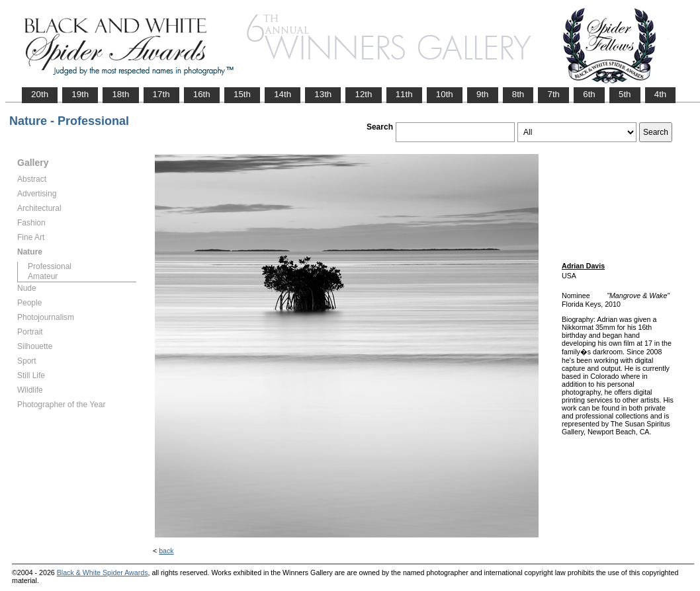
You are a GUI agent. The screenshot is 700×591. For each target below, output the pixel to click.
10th (445, 94)
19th (80, 94)
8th (518, 94)
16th (202, 94)
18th (120, 94)
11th (404, 94)
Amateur (43, 276)
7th (553, 94)
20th (40, 94)
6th (589, 94)
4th (661, 94)
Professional (50, 266)
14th (283, 94)
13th (323, 94)
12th (363, 94)
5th (625, 94)
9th (483, 94)
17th (161, 94)
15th (242, 94)
